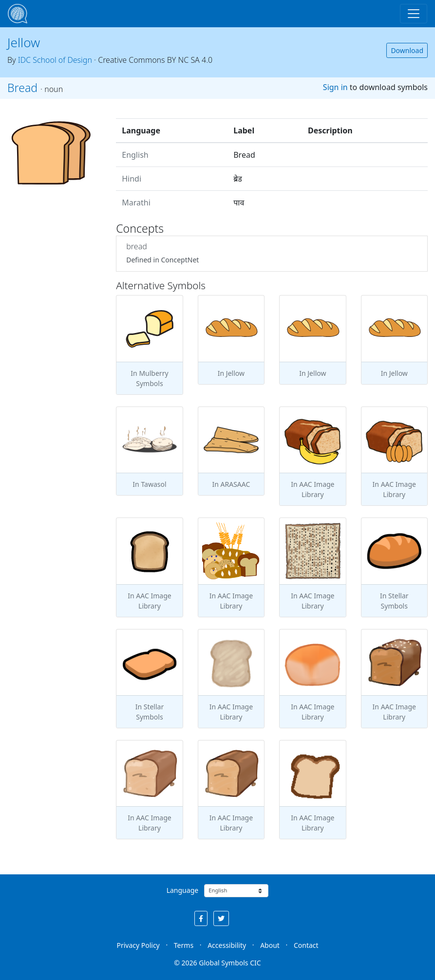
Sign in (335, 87)
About (270, 945)
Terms (184, 945)
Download (407, 50)
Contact (306, 945)
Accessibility (227, 945)
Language (182, 890)
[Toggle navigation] (414, 14)
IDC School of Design (55, 60)
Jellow (24, 42)
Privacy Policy (138, 945)
